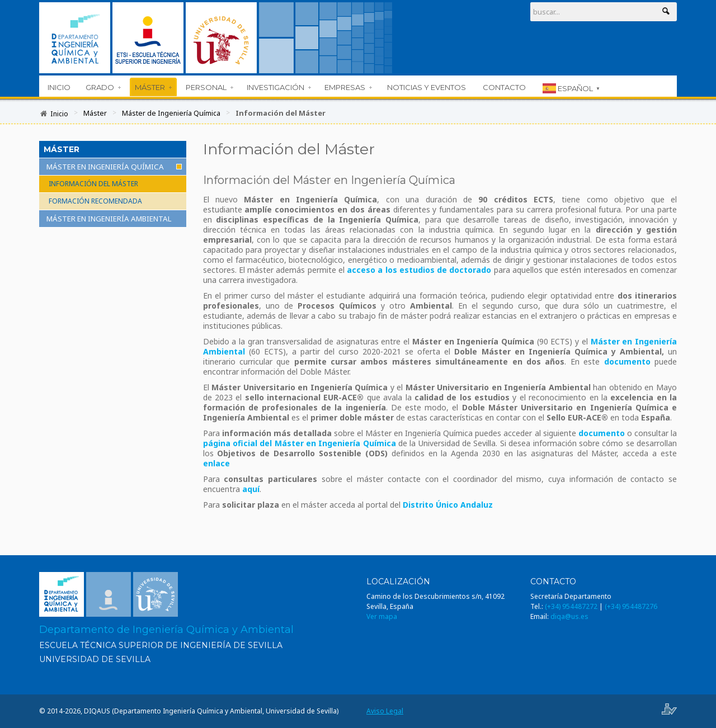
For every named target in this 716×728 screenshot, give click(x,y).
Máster (153, 87)
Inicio (59, 87)
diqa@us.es (569, 616)
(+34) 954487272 (571, 606)
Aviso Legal (385, 711)
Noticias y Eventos (427, 87)
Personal (209, 87)
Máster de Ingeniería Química (172, 113)
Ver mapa (382, 616)
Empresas (348, 87)
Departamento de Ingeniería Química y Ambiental (166, 630)
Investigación (279, 87)
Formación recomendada (95, 201)
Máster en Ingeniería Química (105, 167)
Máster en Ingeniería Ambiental (109, 219)
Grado (103, 87)
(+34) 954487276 (631, 606)
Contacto (504, 87)
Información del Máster (93, 184)
